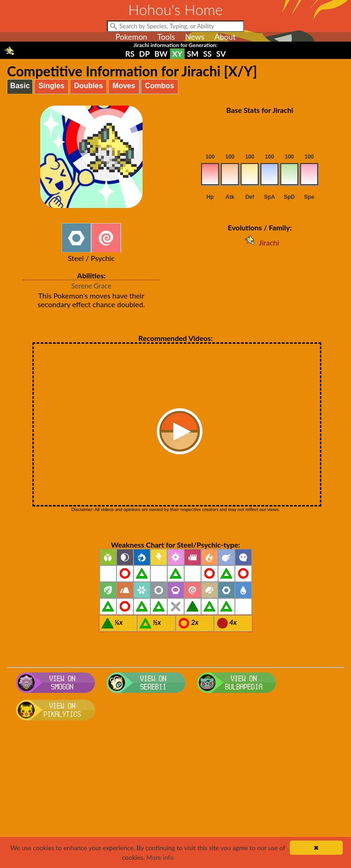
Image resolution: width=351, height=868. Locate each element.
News (195, 37)
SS (207, 54)
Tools (166, 37)
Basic (20, 86)
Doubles (88, 86)
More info (160, 857)
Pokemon (131, 37)
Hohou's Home (176, 9)
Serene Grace (91, 286)
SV (221, 54)
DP (144, 54)
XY (177, 54)
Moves (124, 86)
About (225, 37)
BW (161, 54)
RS (130, 54)
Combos (160, 86)
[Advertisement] (176, 797)
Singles (51, 86)
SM (193, 54)
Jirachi (260, 242)
